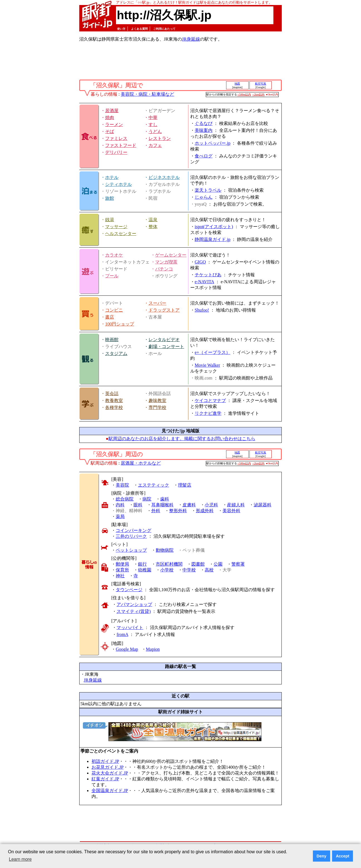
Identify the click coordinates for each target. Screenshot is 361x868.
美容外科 (231, 511)
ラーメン (114, 124)
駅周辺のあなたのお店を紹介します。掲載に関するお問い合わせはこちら (182, 439)
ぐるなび (204, 123)
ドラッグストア (164, 310)
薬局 (120, 516)
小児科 (211, 505)
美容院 (122, 485)
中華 (153, 118)
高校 (209, 570)
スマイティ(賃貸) (134, 611)
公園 (218, 564)
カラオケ (114, 255)
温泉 (153, 220)
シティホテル (118, 184)
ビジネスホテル (164, 177)
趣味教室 (157, 400)
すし (153, 124)
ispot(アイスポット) (214, 227)
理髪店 (185, 485)
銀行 (142, 564)
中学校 (189, 570)
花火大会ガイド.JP (110, 773)
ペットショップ (131, 550)
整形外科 (178, 511)
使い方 (121, 29)
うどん (155, 131)
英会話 (112, 394)
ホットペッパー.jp (212, 143)
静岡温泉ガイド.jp (212, 239)
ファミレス (116, 138)
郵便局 (122, 564)
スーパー (157, 303)
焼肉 (110, 118)
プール (112, 276)
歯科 (165, 499)
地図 (237, 84)
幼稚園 (145, 570)
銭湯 (110, 220)
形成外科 (205, 511)
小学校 (167, 570)
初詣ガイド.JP (105, 761)
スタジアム (116, 353)
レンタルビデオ (164, 340)
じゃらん (204, 197)
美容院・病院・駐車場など (147, 94)
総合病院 (125, 499)
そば (110, 131)
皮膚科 (189, 505)
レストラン (160, 138)
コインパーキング (133, 530)
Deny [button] (321, 856)
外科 (156, 511)
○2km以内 (258, 94)
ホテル (112, 177)
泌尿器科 (263, 505)
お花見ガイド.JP (107, 767)
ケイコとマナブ (210, 400)
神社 (120, 576)
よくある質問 (139, 29)
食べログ (204, 156)
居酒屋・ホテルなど (141, 463)
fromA (122, 634)
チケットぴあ (208, 275)
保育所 (122, 570)
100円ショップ (120, 324)
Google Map (127, 649)
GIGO (200, 262)
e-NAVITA (204, 282)
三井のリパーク (131, 536)
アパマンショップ (134, 604)
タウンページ (129, 590)
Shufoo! (202, 310)
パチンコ (164, 269)
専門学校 (157, 407)
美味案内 (204, 130)
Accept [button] (343, 856)
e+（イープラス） (212, 352)
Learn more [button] (20, 859)
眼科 (138, 505)
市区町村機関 (169, 564)
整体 (153, 227)
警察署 (238, 564)
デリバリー (116, 152)
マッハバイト (130, 627)
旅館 (110, 198)
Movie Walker (207, 365)
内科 (120, 505)
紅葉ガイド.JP (105, 779)
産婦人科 (236, 505)
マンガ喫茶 (166, 262)
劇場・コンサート (166, 347)
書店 (110, 317)
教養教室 (114, 400)
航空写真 (261, 84)
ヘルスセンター (121, 234)
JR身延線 (191, 39)
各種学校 (114, 407)
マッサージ (116, 227)
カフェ (155, 145)
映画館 (112, 340)
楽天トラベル (208, 190)
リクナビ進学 (208, 413)
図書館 (198, 564)
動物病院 (165, 550)
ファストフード (121, 145)
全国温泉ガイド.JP (110, 791)
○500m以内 (244, 94)
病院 (147, 499)
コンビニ (114, 310)
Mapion (153, 649)
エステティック (154, 485)
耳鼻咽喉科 (162, 505)
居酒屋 (112, 111)
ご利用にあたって (164, 29)
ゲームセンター (171, 255)
